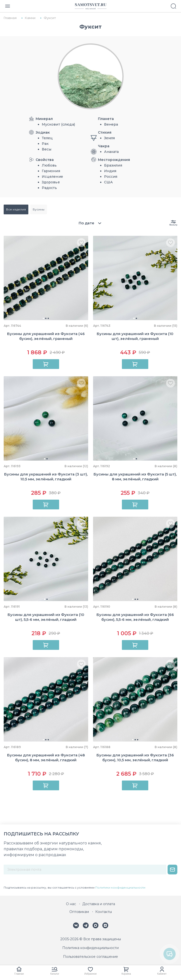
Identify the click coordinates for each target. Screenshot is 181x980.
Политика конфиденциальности (90, 948)
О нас (71, 904)
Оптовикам (79, 912)
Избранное (90, 974)
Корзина (126, 974)
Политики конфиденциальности (120, 887)
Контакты (104, 912)
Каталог (55, 974)
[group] (46, 278)
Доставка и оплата (99, 904)
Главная (19, 974)
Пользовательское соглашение (90, 957)
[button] (43, 318)
